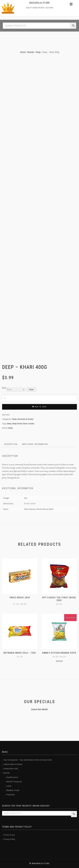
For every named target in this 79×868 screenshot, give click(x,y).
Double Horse (12, 777)
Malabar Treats (13, 790)
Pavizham (11, 795)
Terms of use (9, 835)
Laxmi (9, 786)
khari (25, 423)
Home (23, 52)
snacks (31, 423)
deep (9, 423)
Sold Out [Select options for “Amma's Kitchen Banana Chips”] (59, 661)
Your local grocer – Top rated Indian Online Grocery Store (28, 760)
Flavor (4, 388)
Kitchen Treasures (14, 782)
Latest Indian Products (13, 764)
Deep (38, 52)
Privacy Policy (9, 839)
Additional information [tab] (35, 444)
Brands (31, 52)
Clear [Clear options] (31, 389)
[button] (71, 4)
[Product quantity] (39, 398)
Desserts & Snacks (26, 419)
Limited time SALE (11, 769)
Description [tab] (11, 444)
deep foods (17, 423)
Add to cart (41, 407)
